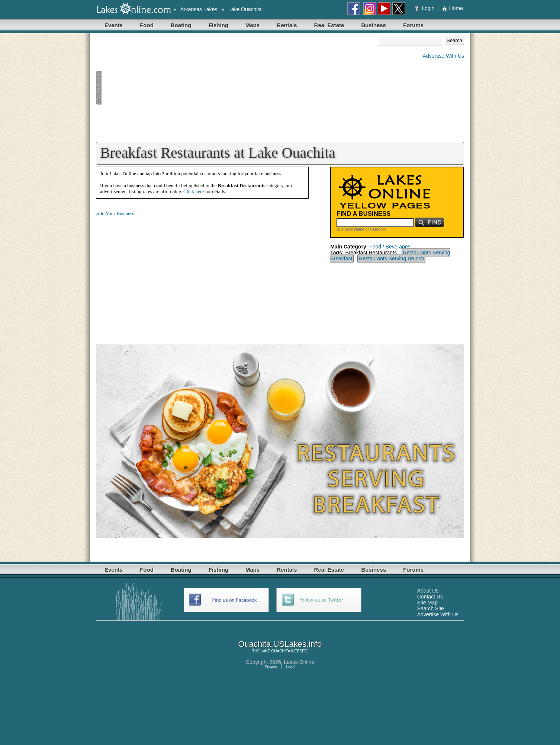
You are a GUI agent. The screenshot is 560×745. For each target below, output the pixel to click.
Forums (413, 25)
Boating (181, 25)
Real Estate (329, 25)
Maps (252, 25)
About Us (428, 591)
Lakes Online (299, 662)
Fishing (218, 25)
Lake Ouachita (245, 9)
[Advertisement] (237, 88)
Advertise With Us (443, 56)
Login (426, 8)
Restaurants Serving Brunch (391, 258)
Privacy (271, 667)
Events (114, 25)
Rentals (287, 25)
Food (147, 25)
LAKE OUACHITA (275, 651)
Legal (291, 667)
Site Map (427, 603)
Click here (194, 191)
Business (374, 25)
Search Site (431, 608)
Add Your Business (115, 213)
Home (452, 8)
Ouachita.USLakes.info (280, 644)
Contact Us (430, 597)
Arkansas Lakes (199, 9)
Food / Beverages (390, 247)
